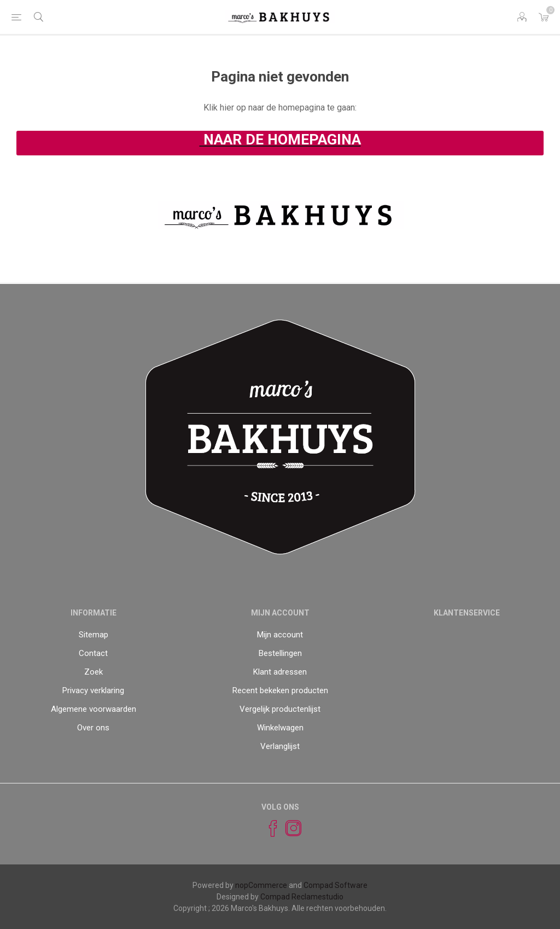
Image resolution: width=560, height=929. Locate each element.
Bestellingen (280, 653)
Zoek (94, 672)
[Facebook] (268, 828)
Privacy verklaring (93, 690)
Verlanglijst (280, 746)
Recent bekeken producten (280, 690)
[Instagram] (289, 828)
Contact (93, 653)
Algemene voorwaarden (94, 709)
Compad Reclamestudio (302, 897)
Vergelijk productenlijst (280, 709)
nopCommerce (261, 885)
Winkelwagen (280, 728)
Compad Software (336, 885)
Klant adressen (280, 672)
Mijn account (280, 635)
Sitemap (94, 635)
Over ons (93, 728)
